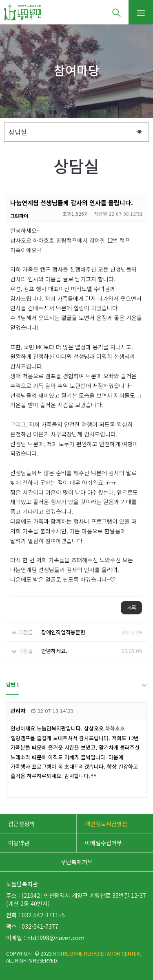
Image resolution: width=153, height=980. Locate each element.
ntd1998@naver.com (56, 938)
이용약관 (19, 843)
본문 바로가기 (0, 0)
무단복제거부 (77, 862)
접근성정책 (21, 824)
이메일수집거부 (103, 843)
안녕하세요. (54, 651)
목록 (131, 608)
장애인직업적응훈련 (63, 632)
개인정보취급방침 (106, 824)
